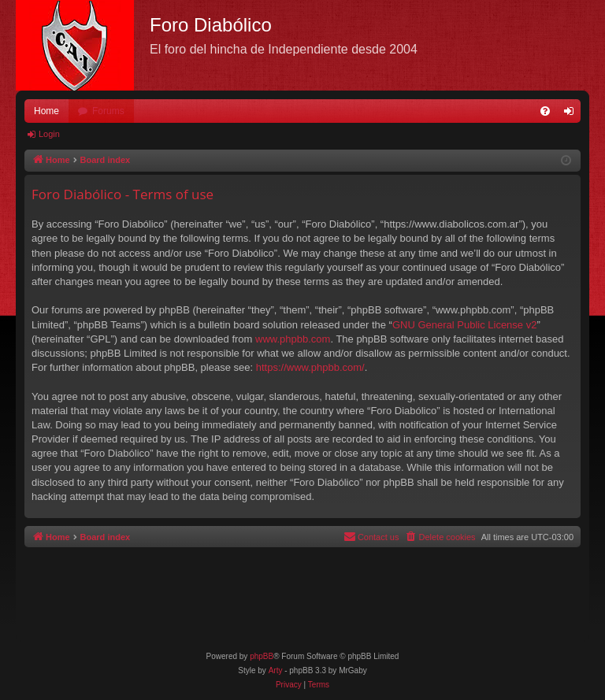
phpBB (262, 656)
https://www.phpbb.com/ (310, 367)
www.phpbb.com (293, 339)
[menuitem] (545, 111)
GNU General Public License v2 (465, 325)
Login (49, 134)
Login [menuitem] (572, 114)
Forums (108, 111)
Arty (276, 670)
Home (46, 111)
